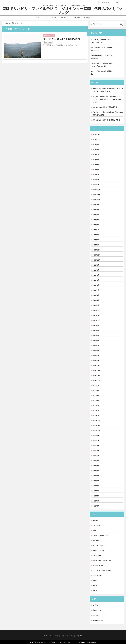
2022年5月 (96, 345)
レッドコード (97, 556)
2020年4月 (96, 401)
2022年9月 (96, 325)
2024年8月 (96, 210)
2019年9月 (96, 436)
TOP (37, 17)
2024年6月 (96, 220)
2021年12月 (97, 370)
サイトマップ (65, 17)
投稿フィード (97, 610)
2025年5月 (96, 165)
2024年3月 (96, 235)
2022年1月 (96, 365)
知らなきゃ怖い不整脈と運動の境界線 (105, 107)
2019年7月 (96, 441)
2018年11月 (97, 476)
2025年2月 (96, 180)
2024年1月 (96, 245)
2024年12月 (97, 190)
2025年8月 (96, 150)
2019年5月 (96, 451)
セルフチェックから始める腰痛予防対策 (61, 39)
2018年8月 (96, 491)
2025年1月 (96, 185)
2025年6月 (96, 160)
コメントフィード (98, 615)
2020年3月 (96, 406)
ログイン (96, 605)
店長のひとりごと (49, 35)
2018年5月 (96, 506)
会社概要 (87, 17)
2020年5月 (96, 396)
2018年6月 (96, 501)
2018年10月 (97, 481)
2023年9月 (96, 265)
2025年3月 (96, 175)
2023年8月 (96, 270)
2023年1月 (96, 305)
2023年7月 (96, 275)
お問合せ (77, 17)
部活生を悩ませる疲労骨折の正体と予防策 (106, 120)
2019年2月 (96, 466)
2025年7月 (96, 155)
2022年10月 (97, 320)
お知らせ (96, 520)
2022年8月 (96, 330)
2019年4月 (96, 456)
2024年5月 (96, 225)
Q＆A (94, 530)
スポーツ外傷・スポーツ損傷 (102, 561)
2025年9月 (96, 145)
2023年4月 (96, 290)
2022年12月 (97, 310)
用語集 (95, 586)
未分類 (95, 591)
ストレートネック (98, 546)
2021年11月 (97, 375)
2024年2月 (96, 240)
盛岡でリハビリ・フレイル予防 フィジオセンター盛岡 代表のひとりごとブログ (63, 11)
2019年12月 (97, 421)
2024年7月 (96, 215)
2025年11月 (97, 135)
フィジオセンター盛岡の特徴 (102, 571)
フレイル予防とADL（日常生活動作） (101, 73)
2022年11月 (97, 315)
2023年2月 (96, 300)
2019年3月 (96, 461)
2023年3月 (96, 295)
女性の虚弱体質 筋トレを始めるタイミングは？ (101, 49)
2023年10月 (97, 260)
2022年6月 (96, 340)
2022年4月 (96, 350)
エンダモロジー (98, 566)
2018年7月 (96, 496)
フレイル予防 (97, 525)
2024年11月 (97, 195)
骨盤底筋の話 (97, 541)
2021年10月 (97, 380)
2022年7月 (96, 335)
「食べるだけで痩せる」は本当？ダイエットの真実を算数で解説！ (108, 114)
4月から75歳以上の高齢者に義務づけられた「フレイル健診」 (102, 65)
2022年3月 (96, 355)
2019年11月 (97, 426)
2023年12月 (97, 250)
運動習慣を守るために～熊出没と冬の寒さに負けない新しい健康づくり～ (108, 90)
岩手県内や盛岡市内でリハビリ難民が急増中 (101, 57)
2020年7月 (96, 386)
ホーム (8, 23)
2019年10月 (97, 431)
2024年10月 (97, 200)
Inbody (54, 17)
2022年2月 (96, 360)
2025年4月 (96, 170)
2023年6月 (96, 280)
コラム (45, 17)
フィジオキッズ (98, 576)
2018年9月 (96, 486)
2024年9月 (96, 205)
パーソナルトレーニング (101, 536)
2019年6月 (96, 446)
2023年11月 (97, 255)
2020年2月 (96, 411)
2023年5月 (96, 285)
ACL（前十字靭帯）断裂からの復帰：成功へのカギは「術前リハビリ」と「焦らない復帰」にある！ (108, 99)
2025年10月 (97, 140)
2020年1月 (96, 416)
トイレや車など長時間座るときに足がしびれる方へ (101, 41)
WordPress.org (98, 620)
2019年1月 (96, 471)
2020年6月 (96, 391)
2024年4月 (96, 230)
